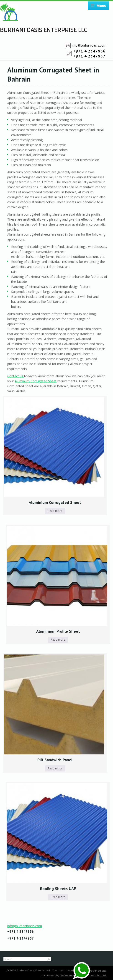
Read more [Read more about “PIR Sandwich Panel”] (55, 768)
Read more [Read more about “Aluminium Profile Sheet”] (58, 640)
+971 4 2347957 (89, 56)
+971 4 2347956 (89, 51)
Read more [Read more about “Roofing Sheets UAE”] (58, 897)
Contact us (16, 376)
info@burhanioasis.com (89, 45)
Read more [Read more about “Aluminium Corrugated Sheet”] (55, 511)
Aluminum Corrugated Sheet (36, 381)
